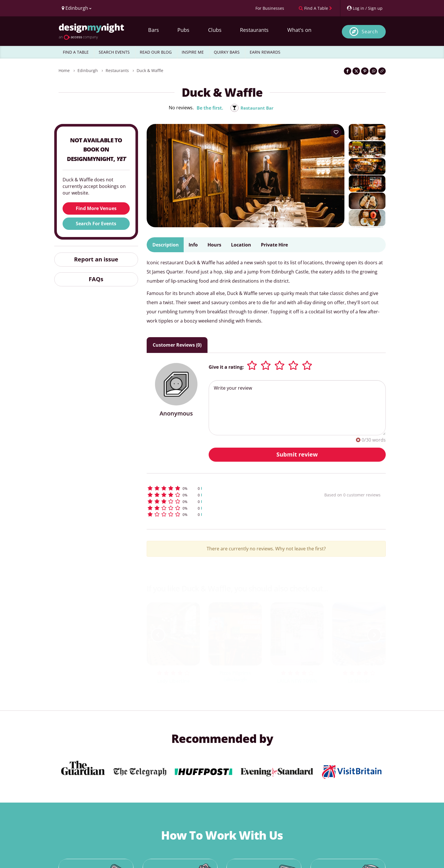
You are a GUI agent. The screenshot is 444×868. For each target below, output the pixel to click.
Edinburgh (88, 70)
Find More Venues (96, 208)
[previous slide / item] (158, 635)
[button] (225, 488)
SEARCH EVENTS (114, 52)
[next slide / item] (374, 635)
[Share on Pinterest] (365, 71)
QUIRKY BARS (227, 52)
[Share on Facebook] (348, 71)
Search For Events (96, 224)
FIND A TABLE (76, 52)
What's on (299, 30)
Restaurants (254, 30)
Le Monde (359, 681)
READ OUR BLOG (156, 52)
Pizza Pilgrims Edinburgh (235, 676)
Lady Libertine (173, 681)
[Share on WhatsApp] (373, 71)
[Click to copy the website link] (382, 71)
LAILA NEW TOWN (297, 681)
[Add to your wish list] (336, 132)
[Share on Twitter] (356, 71)
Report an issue (96, 259)
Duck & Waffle (150, 70)
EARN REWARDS (265, 52)
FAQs (96, 279)
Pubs (183, 30)
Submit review (297, 454)
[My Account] (364, 8)
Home (64, 70)
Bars (154, 30)
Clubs (215, 30)
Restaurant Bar (257, 108)
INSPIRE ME (193, 52)
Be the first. (209, 108)
